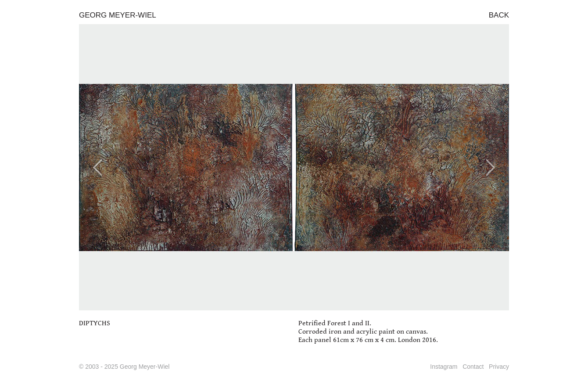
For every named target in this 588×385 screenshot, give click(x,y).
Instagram (444, 367)
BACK (499, 15)
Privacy (499, 367)
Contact (473, 367)
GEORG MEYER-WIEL (118, 15)
